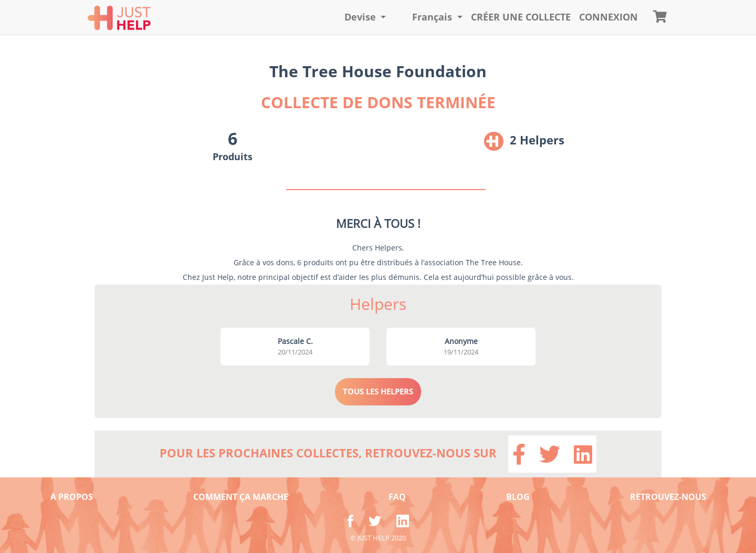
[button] (365, 17)
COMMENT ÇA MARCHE (241, 497)
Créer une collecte (521, 17)
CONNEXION (608, 17)
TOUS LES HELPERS (378, 391)
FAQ (397, 497)
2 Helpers (537, 140)
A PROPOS (72, 497)
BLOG (518, 497)
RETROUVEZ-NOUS (668, 497)
